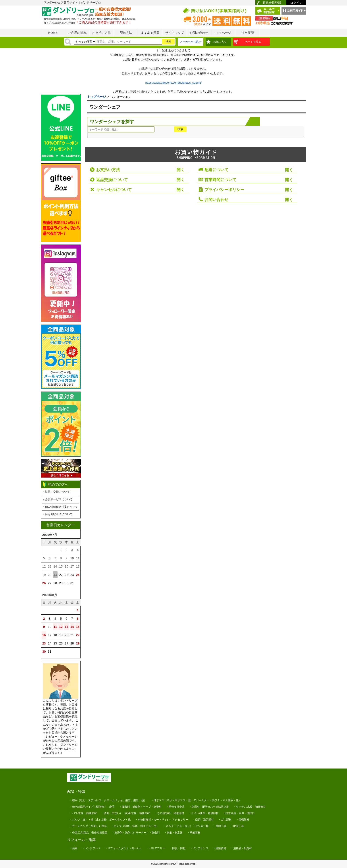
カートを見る (253, 42)
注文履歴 (248, 33)
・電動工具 (220, 826)
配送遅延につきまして (176, 50)
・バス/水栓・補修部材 (83, 813)
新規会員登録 (272, 3)
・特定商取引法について (57, 514)
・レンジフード (91, 848)
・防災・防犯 (177, 848)
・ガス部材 (225, 820)
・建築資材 (220, 848)
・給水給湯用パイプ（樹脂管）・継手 (92, 807)
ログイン (296, 3)
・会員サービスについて (57, 499)
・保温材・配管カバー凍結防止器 (209, 807)
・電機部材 (243, 820)
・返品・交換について (56, 492)
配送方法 (126, 33)
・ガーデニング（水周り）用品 (88, 826)
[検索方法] (85, 42)
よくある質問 (150, 33)
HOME (53, 33)
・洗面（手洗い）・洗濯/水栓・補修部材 (125, 813)
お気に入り (220, 42)
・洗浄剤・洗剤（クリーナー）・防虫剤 (136, 833)
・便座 (73, 848)
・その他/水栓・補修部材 (169, 813)
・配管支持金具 (175, 807)
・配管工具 (237, 826)
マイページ (223, 33)
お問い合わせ (199, 33)
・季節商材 (194, 833)
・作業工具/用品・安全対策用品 (88, 833)
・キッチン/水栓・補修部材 (250, 807)
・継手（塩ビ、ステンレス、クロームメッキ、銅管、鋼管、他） (108, 800)
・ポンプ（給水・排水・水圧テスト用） (135, 826)
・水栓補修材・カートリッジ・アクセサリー (162, 820)
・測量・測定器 (173, 833)
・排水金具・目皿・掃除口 (239, 813)
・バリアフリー (156, 848)
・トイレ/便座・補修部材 (203, 813)
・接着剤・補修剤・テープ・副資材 (140, 807)
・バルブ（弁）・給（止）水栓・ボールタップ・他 (100, 820)
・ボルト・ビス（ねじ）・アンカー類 (186, 826)
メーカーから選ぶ (191, 42)
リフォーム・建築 (81, 840)
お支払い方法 (102, 33)
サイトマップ (175, 33)
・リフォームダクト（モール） (123, 848)
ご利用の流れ (77, 33)
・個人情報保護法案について (60, 507)
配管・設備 (76, 792)
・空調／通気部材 (203, 820)
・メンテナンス (199, 848)
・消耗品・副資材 (241, 848)
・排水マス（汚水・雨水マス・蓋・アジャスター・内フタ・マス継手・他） (196, 800)
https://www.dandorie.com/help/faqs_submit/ (173, 83)
